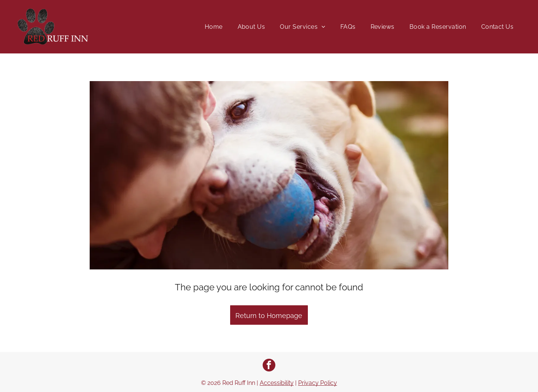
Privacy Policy (318, 383)
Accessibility (277, 383)
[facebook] (269, 366)
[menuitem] (214, 27)
